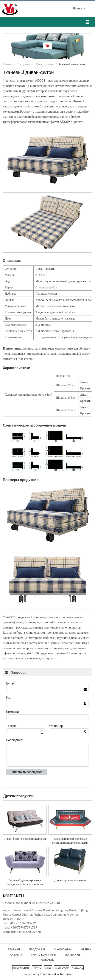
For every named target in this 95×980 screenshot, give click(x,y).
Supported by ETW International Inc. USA (47, 974)
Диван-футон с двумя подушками (25, 839)
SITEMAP (62, 968)
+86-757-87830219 (23, 923)
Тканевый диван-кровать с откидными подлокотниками (25, 882)
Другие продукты (18, 796)
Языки (79, 8)
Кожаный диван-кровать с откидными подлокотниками (70, 841)
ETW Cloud (21, 968)
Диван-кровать (45, 64)
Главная (8, 64)
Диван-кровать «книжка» (70, 880)
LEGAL (77, 968)
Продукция (24, 64)
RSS (48, 968)
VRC (37, 968)
